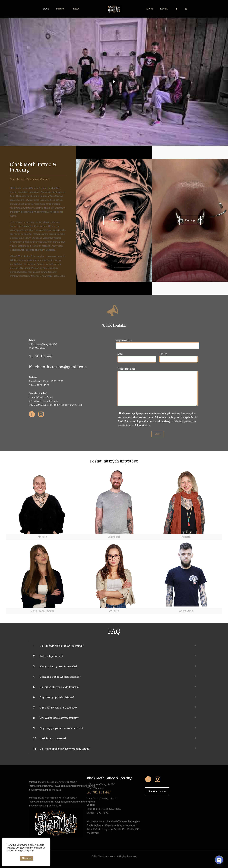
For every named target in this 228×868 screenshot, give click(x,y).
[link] (42, 503)
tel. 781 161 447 (99, 792)
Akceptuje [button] (27, 858)
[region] (114, 82)
